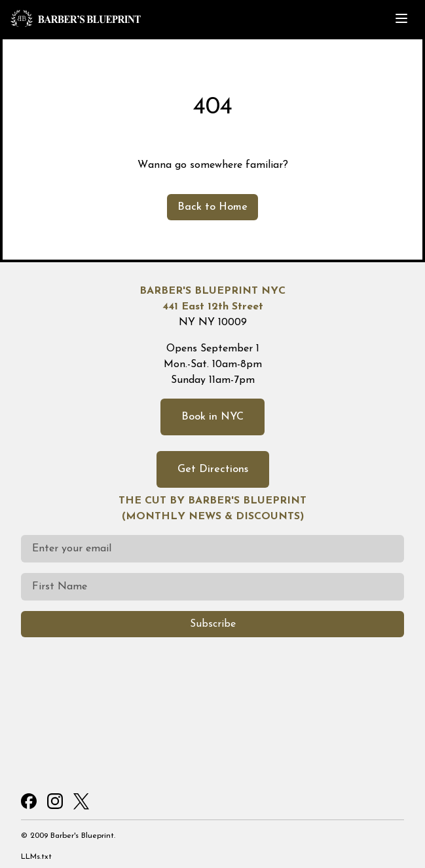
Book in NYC (212, 417)
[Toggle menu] (401, 18)
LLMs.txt (36, 857)
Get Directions (213, 469)
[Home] (158, 18)
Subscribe (213, 624)
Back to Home (212, 207)
